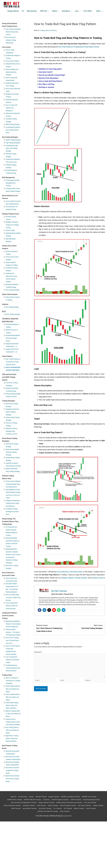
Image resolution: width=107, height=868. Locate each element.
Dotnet (55, 11)
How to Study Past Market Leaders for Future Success (12, 641)
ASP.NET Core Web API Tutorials (61, 858)
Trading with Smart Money (49, 30)
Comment (38, 652)
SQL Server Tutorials (12, 855)
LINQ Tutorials (63, 852)
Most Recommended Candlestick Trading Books (13, 817)
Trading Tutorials (27, 855)
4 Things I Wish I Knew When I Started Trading (13, 202)
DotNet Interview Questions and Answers (89, 849)
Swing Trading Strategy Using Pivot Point (13, 421)
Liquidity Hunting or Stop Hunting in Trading (13, 493)
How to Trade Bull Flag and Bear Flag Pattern (12, 392)
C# (23, 11)
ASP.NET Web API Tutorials (41, 846)
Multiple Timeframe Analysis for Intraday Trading (13, 241)
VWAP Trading (11, 247)
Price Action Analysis (13, 61)
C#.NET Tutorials (88, 846)
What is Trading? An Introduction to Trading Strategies (13, 722)
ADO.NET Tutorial (40, 843)
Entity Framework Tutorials (31, 852)
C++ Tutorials (86, 855)
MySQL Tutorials (29, 858)
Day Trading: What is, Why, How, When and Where (13, 774)
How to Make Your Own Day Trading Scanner (12, 217)
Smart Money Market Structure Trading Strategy (13, 479)
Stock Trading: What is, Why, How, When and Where (13, 730)
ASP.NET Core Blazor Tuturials (72, 843)
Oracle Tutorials (42, 858)
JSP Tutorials (97, 855)
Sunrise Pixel (67, 862)
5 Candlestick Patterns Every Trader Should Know (13, 133)
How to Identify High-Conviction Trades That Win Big (13, 633)
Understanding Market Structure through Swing (12, 357)
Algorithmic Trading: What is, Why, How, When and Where (13, 782)
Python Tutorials (75, 852)
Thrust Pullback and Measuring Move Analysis (13, 72)
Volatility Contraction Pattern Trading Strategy (13, 439)
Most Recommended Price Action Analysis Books (13, 825)
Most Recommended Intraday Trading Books (13, 803)
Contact (29, 843)
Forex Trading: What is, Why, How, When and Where (13, 738)
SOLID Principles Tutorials (92, 852)
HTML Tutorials (79, 858)
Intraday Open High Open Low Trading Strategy (12, 156)
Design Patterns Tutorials (64, 849)
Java (77, 11)
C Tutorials (56, 846)
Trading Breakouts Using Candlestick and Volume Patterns (13, 709)
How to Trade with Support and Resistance (12, 108)
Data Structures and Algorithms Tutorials (39, 849)
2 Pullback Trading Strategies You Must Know (13, 547)
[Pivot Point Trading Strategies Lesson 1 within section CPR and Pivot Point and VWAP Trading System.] (88, 628)
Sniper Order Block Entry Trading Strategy (12, 501)
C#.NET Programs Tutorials (71, 846)
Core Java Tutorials (13, 852)
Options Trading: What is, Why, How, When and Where (12, 755)
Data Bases (66, 11)
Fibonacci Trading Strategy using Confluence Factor (12, 458)
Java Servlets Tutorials (55, 855)
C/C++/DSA (87, 11)
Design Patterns (13, 11)
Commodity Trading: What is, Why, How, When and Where (13, 746)
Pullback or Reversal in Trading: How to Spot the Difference (13, 539)
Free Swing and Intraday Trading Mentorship (11, 40)
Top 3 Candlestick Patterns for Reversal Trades (13, 701)
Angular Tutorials (53, 843)
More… (99, 11)
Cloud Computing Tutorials (13, 849)
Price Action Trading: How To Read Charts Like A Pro (13, 681)
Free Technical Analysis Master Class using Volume (13, 32)
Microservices (32, 11)
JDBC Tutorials (40, 855)
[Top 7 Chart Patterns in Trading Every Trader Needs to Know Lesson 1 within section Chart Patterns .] (51, 628)
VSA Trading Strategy (13, 306)
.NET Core (44, 11)
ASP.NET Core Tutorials (92, 843)
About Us (9, 843)
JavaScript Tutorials (49, 852)
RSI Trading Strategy (13, 323)
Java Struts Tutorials (72, 855)
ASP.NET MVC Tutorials (21, 846)
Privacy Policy (19, 843)
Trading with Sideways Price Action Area (11, 170)
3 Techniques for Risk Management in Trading (13, 194)
